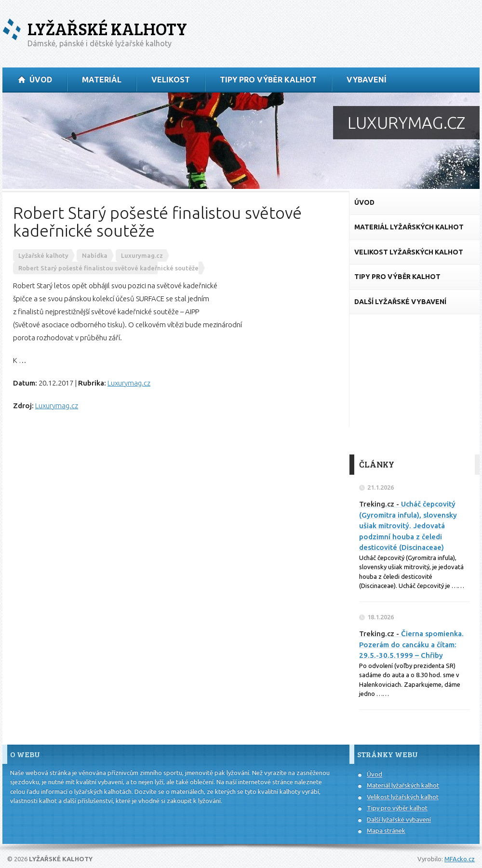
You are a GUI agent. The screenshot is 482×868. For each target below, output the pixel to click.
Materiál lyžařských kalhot (403, 785)
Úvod (375, 774)
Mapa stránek (386, 830)
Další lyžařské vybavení (399, 819)
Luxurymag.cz (129, 383)
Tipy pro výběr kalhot (397, 808)
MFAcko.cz (460, 859)
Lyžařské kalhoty (107, 29)
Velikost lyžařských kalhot (403, 797)
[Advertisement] (415, 385)
